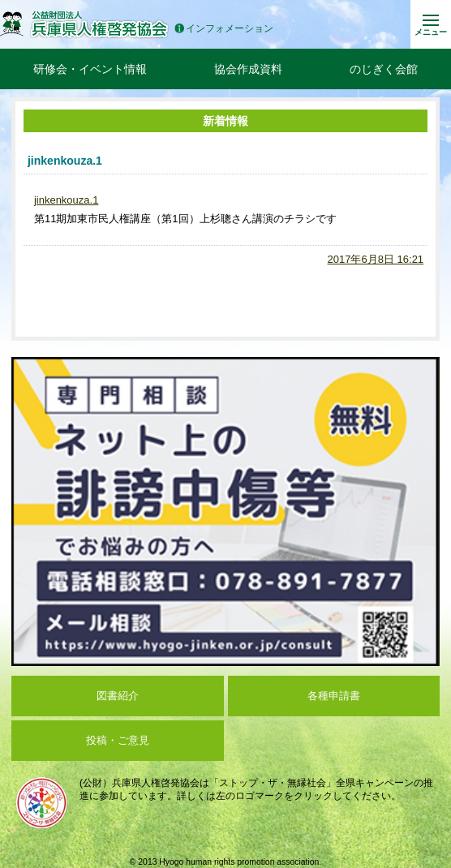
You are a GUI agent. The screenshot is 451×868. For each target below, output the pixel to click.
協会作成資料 (248, 69)
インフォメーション (224, 29)
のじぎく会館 (384, 69)
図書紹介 (118, 696)
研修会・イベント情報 (90, 69)
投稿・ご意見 (118, 740)
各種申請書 (334, 696)
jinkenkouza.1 (67, 200)
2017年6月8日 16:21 (376, 259)
